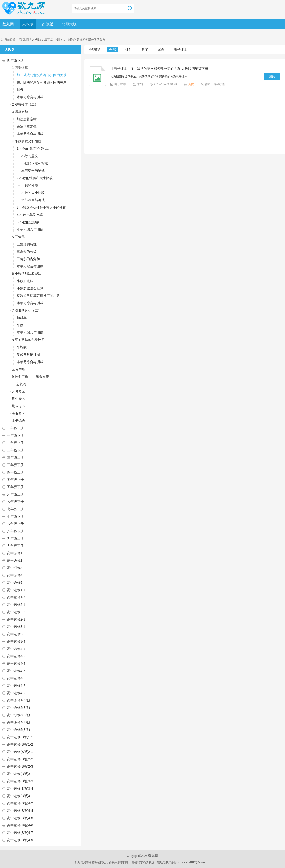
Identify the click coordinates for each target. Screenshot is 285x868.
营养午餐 (19, 369)
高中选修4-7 (16, 686)
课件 (129, 50)
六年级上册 (15, 494)
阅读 (272, 76)
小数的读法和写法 (35, 163)
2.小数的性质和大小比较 (35, 178)
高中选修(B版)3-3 (20, 781)
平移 (20, 325)
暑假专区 (19, 413)
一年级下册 (15, 435)
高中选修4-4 (16, 663)
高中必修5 (15, 583)
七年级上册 (15, 509)
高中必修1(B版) (19, 700)
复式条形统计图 (28, 355)
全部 (113, 50)
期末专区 (19, 406)
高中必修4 (15, 575)
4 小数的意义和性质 (27, 141)
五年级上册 (15, 480)
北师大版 (69, 24)
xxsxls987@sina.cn (195, 862)
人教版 (28, 24)
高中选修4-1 (16, 649)
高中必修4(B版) (19, 722)
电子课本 (180, 50)
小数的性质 (30, 185)
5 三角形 (18, 237)
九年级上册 (15, 538)
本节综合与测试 (33, 171)
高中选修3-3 (16, 634)
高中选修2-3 (16, 619)
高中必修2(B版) (19, 708)
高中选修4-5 (16, 671)
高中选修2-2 (16, 612)
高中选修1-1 (16, 590)
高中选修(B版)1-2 (20, 744)
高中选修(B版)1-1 (20, 737)
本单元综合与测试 (30, 97)
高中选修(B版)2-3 (20, 766)
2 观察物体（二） (25, 104)
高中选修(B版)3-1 (20, 774)
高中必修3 (15, 568)
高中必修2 (15, 560)
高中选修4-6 (16, 678)
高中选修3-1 (16, 627)
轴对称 (22, 318)
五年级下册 (15, 487)
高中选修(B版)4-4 (20, 811)
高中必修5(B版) (19, 730)
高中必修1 (15, 553)
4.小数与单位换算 (30, 215)
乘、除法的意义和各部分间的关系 (42, 82)
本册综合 (19, 421)
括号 (20, 90)
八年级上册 (15, 524)
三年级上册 (15, 457)
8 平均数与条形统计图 (28, 340)
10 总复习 (19, 384)
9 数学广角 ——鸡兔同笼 (30, 377)
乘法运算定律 (27, 126)
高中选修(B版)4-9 (20, 840)
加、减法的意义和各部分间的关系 (42, 75)
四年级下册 (52, 39)
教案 (145, 50)
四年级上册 (15, 472)
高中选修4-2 (16, 656)
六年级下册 (15, 502)
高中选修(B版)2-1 (20, 752)
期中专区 (19, 399)
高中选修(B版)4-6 (20, 825)
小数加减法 (25, 281)
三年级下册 (15, 465)
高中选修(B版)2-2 (20, 759)
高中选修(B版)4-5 (20, 818)
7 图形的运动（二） (27, 310)
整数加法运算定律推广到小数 (38, 296)
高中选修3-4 (16, 641)
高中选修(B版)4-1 (20, 796)
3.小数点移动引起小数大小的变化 (41, 207)
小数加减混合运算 (30, 288)
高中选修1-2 (16, 597)
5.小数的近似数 (28, 222)
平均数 (22, 347)
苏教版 (47, 24)
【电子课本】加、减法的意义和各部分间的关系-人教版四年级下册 (159, 69)
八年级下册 (15, 531)
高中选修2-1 (16, 605)
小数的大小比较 (33, 193)
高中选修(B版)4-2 (20, 803)
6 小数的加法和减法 (27, 274)
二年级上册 (15, 443)
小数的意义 (30, 156)
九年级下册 (15, 546)
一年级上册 (15, 428)
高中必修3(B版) (19, 715)
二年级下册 (15, 450)
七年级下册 (15, 516)
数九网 (8, 24)
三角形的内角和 (28, 259)
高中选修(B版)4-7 (20, 833)
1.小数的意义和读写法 (33, 149)
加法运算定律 (27, 119)
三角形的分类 (27, 252)
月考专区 (19, 391)
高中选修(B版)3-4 (20, 789)
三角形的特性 (27, 244)
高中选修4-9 (16, 693)
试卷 (161, 50)
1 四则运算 (20, 68)
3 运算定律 (20, 112)
